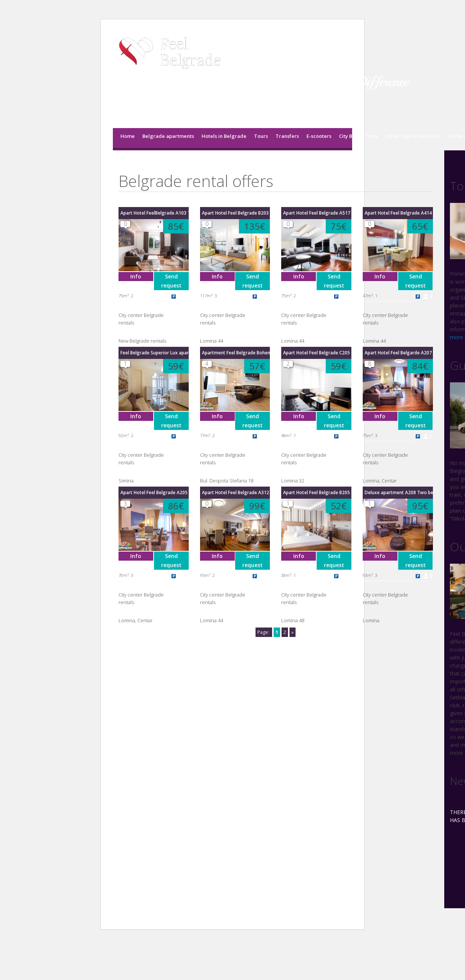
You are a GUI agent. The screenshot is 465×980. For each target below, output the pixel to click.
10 (266, 296)
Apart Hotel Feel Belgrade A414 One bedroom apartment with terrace (399, 213)
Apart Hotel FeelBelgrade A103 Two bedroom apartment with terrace (155, 213)
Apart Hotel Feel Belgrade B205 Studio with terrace (317, 492)
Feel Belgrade (137, 164)
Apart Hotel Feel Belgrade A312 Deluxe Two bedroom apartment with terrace (236, 492)
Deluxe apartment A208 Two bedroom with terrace (399, 492)
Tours (261, 136)
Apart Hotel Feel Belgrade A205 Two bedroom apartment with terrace (155, 492)
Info (136, 276)
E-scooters (319, 136)
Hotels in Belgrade (224, 136)
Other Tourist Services (413, 136)
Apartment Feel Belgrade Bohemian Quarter (236, 353)
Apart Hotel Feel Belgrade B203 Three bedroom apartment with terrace (236, 213)
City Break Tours (359, 136)
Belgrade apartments (168, 136)
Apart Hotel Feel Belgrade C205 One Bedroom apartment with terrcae (317, 353)
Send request (171, 281)
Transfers (287, 136)
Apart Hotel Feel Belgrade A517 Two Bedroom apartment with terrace (317, 213)
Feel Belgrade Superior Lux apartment (155, 353)
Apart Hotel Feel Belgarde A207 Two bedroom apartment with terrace (399, 353)
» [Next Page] (293, 632)
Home (128, 136)
